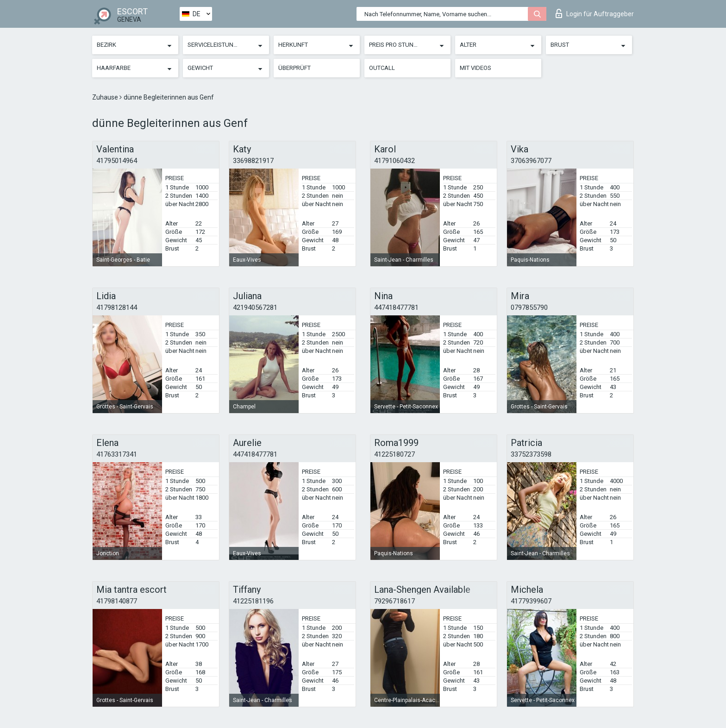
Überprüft (294, 68)
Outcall (382, 68)
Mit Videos (476, 68)
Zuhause (106, 97)
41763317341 (117, 454)
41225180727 (394, 454)
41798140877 (117, 601)
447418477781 (396, 308)
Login (595, 13)
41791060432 (394, 161)
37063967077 (531, 161)
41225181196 (253, 601)
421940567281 (255, 308)
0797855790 (529, 308)
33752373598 (531, 454)
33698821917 (253, 161)
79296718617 (394, 601)
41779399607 (531, 601)
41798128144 (117, 308)
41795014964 (117, 161)
